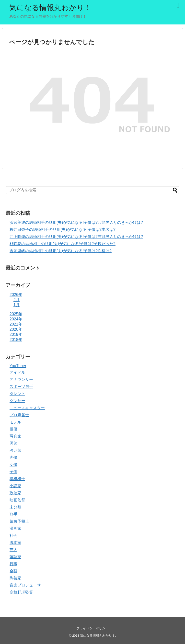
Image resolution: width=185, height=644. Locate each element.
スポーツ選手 (21, 387)
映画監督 (17, 500)
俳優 (13, 429)
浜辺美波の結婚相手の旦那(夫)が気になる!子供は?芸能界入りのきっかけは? (76, 222)
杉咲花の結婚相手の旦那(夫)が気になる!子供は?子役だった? (63, 244)
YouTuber (18, 366)
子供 (13, 472)
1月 (17, 305)
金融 (13, 571)
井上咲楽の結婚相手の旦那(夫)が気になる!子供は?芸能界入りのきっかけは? (76, 237)
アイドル (17, 372)
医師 (13, 443)
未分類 (15, 507)
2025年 (16, 314)
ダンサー (17, 401)
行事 (13, 564)
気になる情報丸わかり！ (50, 7)
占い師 (15, 450)
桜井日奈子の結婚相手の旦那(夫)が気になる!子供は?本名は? (63, 230)
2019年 (16, 334)
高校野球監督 (21, 592)
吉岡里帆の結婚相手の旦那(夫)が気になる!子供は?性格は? (61, 251)
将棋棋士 (17, 479)
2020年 (16, 329)
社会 (13, 536)
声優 (13, 458)
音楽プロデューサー (27, 585)
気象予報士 (19, 521)
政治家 (15, 493)
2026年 (16, 295)
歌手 (13, 514)
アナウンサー (21, 379)
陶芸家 (15, 578)
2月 (17, 300)
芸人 (13, 550)
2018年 (16, 340)
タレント (17, 394)
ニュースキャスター (27, 408)
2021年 (16, 324)
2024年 (16, 319)
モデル (15, 422)
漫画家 (15, 528)
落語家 (15, 557)
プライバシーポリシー (92, 628)
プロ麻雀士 (19, 415)
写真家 (15, 436)
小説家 (15, 486)
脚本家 (15, 543)
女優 (13, 465)
